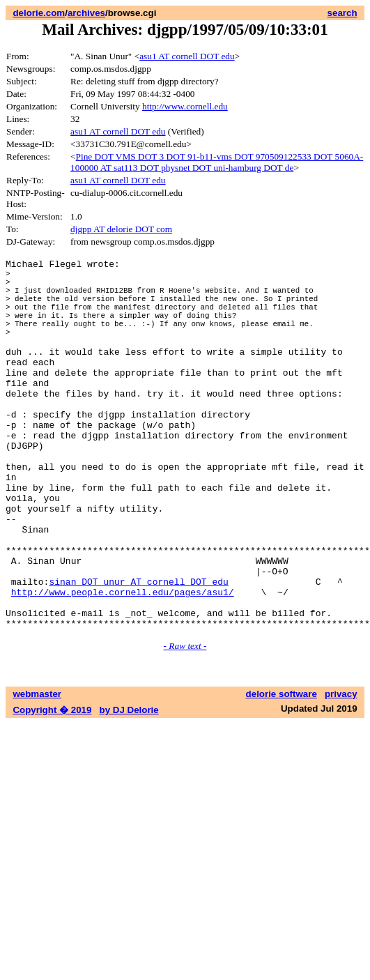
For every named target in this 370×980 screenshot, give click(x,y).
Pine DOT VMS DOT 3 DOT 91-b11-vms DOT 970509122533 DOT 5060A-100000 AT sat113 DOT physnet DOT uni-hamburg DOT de (217, 162)
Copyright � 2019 (52, 787)
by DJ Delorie (129, 787)
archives (86, 13)
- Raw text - (185, 723)
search (342, 13)
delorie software (282, 771)
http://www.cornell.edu (185, 106)
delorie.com (39, 13)
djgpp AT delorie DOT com (121, 229)
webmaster (37, 771)
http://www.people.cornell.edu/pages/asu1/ (123, 663)
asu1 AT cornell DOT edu (187, 56)
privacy (341, 771)
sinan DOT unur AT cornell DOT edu (138, 650)
